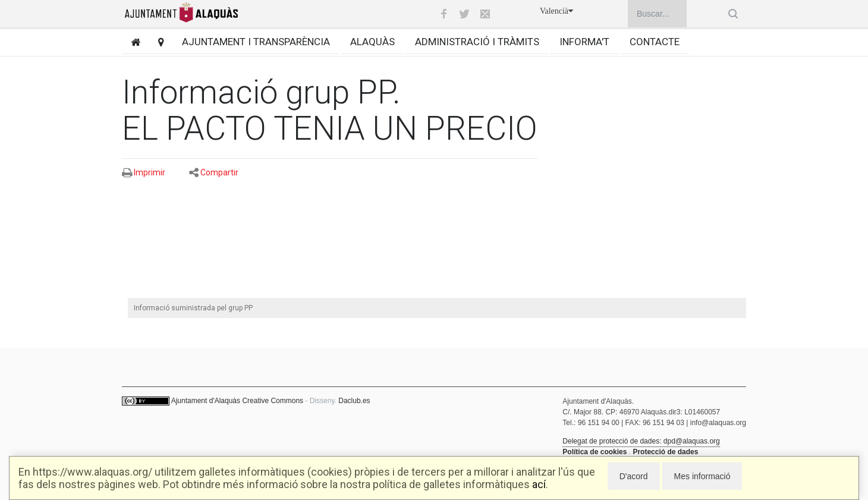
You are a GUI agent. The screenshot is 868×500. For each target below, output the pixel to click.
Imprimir (150, 172)
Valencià (556, 11)
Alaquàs (372, 42)
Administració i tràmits (477, 42)
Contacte (655, 42)
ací (539, 484)
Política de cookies (595, 452)
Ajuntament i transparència (256, 42)
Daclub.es (354, 401)
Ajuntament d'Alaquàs (206, 401)
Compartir (219, 172)
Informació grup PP (257, 92)
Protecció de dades (665, 452)
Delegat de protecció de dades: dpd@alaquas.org (641, 441)
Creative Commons (273, 401)
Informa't (584, 42)
